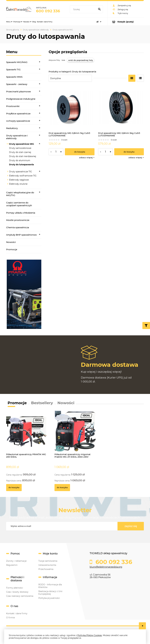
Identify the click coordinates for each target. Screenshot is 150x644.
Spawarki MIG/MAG (17, 62)
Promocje (12, 249)
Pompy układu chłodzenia (21, 213)
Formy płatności (15, 588)
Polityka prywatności (49, 598)
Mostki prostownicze (18, 220)
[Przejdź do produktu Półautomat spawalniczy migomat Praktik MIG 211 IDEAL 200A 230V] (75, 434)
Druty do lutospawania (21, 165)
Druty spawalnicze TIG (21, 172)
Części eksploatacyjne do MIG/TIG (20, 194)
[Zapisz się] (131, 526)
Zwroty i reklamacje (16, 561)
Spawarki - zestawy (17, 84)
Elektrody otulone (18, 184)
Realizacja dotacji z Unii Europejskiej (50, 593)
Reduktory (12, 128)
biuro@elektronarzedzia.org (106, 567)
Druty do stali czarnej (20, 152)
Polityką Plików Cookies (90, 635)
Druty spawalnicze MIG (22, 144)
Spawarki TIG (13, 69)
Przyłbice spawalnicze (18, 114)
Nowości (11, 242)
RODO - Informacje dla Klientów (50, 586)
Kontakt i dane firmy (17, 613)
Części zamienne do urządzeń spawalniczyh (19, 204)
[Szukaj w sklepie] (83, 9)
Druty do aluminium (20, 160)
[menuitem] (9, 22)
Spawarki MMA (14, 77)
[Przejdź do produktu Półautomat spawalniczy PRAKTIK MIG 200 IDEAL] (27, 434)
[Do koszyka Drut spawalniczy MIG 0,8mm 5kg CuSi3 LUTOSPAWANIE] (129, 152)
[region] (24, 294)
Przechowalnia (46, 569)
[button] (87, 157)
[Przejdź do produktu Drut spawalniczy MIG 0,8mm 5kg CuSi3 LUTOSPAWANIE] (121, 108)
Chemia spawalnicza (18, 227)
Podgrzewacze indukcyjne (21, 99)
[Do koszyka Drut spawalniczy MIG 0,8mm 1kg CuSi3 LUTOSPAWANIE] (80, 152)
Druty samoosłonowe (20, 148)
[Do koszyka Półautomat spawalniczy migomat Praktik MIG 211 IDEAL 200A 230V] (62, 488)
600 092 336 (48, 11)
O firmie (10, 618)
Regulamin (12, 565)
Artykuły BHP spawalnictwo (21, 235)
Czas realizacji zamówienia (20, 596)
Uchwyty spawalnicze (18, 121)
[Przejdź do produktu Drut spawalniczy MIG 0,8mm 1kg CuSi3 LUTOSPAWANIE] (72, 108)
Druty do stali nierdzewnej (23, 156)
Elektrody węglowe (19, 180)
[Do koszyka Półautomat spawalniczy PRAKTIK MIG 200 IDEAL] (14, 488)
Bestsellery (42, 403)
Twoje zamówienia (48, 561)
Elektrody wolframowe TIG (23, 176)
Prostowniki (13, 106)
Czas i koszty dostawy (17, 592)
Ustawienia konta (47, 565)
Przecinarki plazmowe (18, 92)
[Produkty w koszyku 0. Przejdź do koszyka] (126, 22)
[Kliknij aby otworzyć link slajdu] (24, 294)
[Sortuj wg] (70, 78)
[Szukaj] (99, 9)
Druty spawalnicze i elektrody (17, 137)
